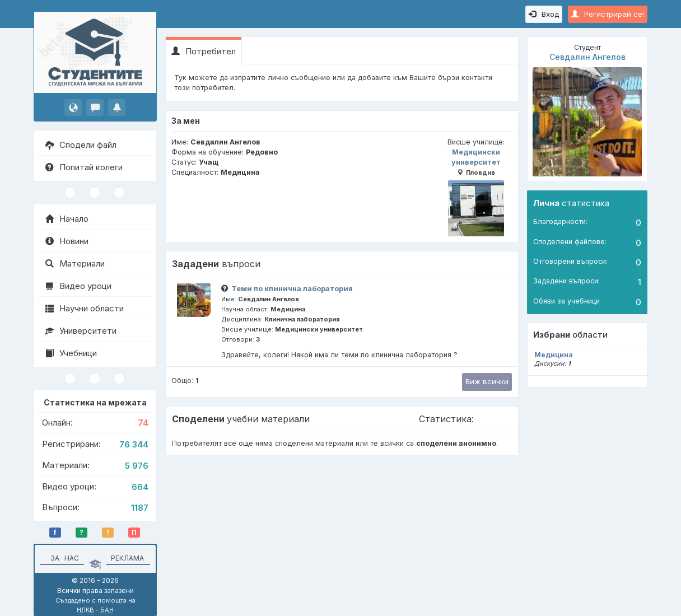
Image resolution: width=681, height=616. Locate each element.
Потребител (204, 51)
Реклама (127, 558)
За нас (63, 558)
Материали (75, 263)
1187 (140, 508)
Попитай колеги (84, 167)
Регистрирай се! (608, 14)
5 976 (137, 466)
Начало (67, 219)
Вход (544, 14)
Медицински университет (476, 192)
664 (140, 487)
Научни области (85, 308)
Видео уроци (78, 286)
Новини (67, 241)
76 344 (134, 444)
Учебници (71, 353)
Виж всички (487, 381)
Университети (81, 331)
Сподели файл (81, 145)
